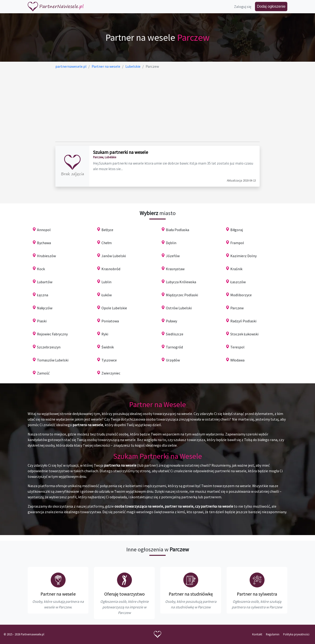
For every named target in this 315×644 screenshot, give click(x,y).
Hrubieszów (46, 256)
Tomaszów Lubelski (53, 360)
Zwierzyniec (111, 373)
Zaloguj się (243, 7)
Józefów (173, 256)
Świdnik (108, 347)
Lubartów (45, 282)
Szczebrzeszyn (49, 347)
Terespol (237, 347)
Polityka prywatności (296, 634)
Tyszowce (109, 360)
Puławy (171, 321)
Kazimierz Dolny (243, 256)
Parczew (237, 308)
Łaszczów (238, 282)
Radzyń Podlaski (243, 321)
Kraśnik (236, 269)
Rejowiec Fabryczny (52, 334)
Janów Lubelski (114, 256)
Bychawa (44, 243)
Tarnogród (174, 347)
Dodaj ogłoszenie (271, 6)
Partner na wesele (58, 594)
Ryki (105, 334)
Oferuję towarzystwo (124, 594)
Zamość (43, 373)
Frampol (237, 243)
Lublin (106, 282)
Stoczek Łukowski (244, 334)
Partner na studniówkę (191, 594)
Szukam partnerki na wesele (121, 152)
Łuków (107, 295)
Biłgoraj (237, 230)
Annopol (44, 230)
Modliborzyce (241, 295)
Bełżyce (107, 230)
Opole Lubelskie (114, 308)
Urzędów (173, 360)
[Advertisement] (158, 105)
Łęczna (43, 295)
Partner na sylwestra (257, 594)
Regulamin (273, 634)
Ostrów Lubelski (179, 308)
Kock (41, 269)
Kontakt (257, 634)
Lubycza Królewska (181, 282)
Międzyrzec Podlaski (182, 295)
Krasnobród (111, 269)
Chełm (107, 243)
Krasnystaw (175, 269)
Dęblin (171, 243)
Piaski (42, 321)
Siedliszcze (175, 334)
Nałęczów (45, 308)
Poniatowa (110, 321)
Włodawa (237, 360)
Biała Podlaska (178, 230)
